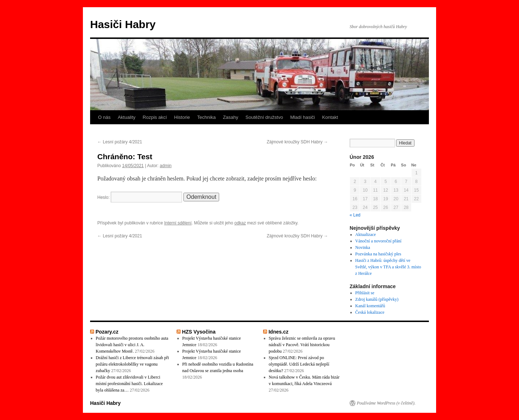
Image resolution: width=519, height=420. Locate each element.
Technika (206, 117)
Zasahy (230, 117)
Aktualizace (366, 234)
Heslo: (140, 197)
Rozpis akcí (155, 117)
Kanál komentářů (370, 306)
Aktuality (127, 117)
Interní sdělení (178, 223)
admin (166, 166)
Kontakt (330, 117)
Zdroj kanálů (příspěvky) (377, 299)
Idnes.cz (278, 332)
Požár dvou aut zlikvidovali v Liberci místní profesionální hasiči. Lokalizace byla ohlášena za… (129, 384)
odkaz (240, 223)
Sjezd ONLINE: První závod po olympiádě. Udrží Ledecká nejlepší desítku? (299, 364)
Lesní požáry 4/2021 (120, 142)
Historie (182, 117)
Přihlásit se (365, 293)
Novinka (363, 247)
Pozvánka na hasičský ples (378, 254)
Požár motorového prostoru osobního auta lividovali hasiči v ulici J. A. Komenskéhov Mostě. (132, 345)
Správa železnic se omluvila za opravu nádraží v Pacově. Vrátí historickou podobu (302, 345)
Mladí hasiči (303, 117)
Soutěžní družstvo (264, 117)
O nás (104, 117)
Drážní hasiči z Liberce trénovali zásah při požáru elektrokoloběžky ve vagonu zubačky (132, 364)
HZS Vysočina (199, 332)
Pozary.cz (107, 332)
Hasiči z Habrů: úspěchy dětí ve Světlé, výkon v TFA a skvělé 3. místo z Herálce (388, 267)
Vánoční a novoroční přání (378, 241)
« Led (355, 215)
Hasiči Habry (123, 24)
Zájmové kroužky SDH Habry (297, 142)
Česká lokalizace (370, 312)
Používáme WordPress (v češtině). (386, 403)
